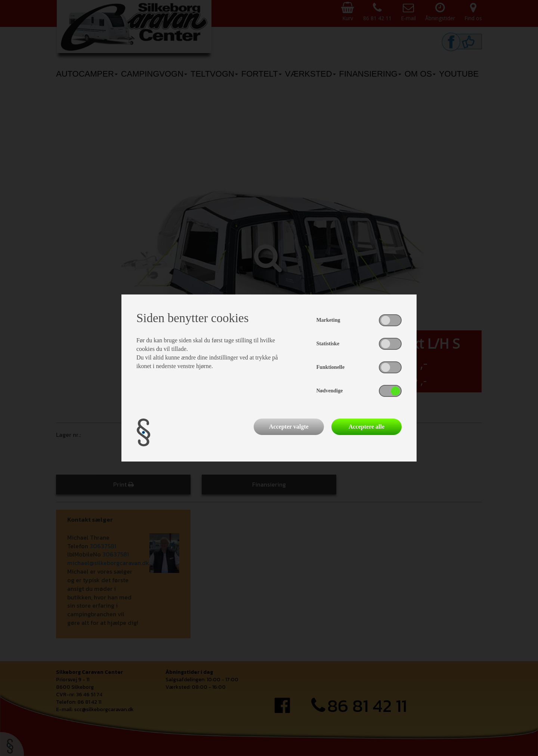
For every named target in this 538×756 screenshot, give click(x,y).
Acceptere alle (367, 427)
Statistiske (328, 344)
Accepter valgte (289, 427)
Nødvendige (330, 391)
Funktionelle (330, 367)
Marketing (328, 320)
